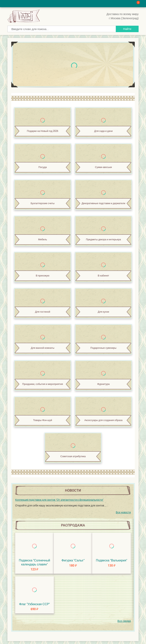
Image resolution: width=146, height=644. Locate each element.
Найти (127, 29)
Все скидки (124, 621)
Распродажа (73, 525)
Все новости (123, 512)
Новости (73, 490)
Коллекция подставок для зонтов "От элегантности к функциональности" (59, 500)
